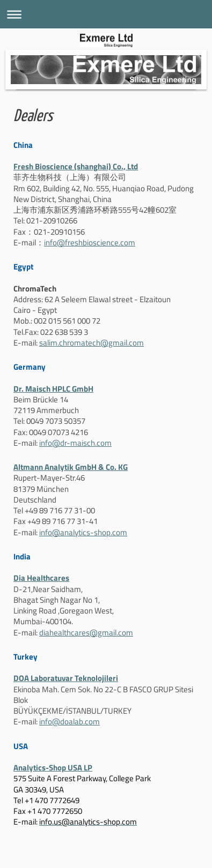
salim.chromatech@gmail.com (92, 343)
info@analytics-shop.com (83, 532)
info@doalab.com (70, 721)
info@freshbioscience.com (90, 242)
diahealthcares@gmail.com (86, 633)
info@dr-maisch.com (75, 443)
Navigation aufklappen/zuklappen (106, 14)
